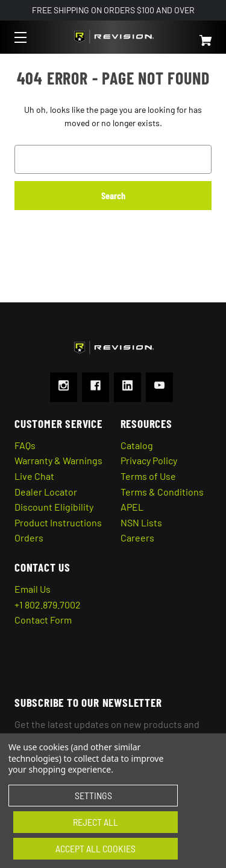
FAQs (25, 445)
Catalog (137, 445)
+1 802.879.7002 (48, 605)
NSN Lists (141, 522)
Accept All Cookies (96, 848)
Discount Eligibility (54, 507)
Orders (29, 538)
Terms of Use (148, 476)
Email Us (33, 589)
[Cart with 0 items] (192, 35)
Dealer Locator (46, 492)
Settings (93, 795)
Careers (137, 538)
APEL (132, 507)
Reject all (96, 822)
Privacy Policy (149, 460)
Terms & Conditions (162, 492)
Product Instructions (58, 522)
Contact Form (43, 620)
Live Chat (34, 476)
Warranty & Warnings (58, 460)
